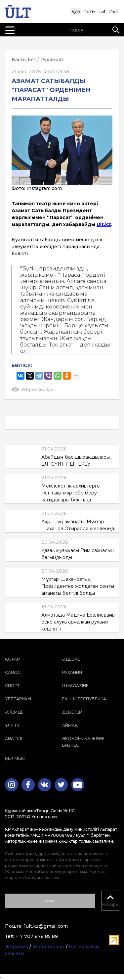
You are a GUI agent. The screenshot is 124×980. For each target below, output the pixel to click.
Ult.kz (104, 224)
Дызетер (72, 712)
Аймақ (70, 725)
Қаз (76, 12)
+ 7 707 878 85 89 (37, 936)
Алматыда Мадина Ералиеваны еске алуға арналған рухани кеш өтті (78, 622)
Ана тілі (14, 739)
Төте (89, 12)
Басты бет (24, 60)
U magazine (75, 686)
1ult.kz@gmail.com (46, 926)
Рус (114, 12)
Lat (102, 12)
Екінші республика (84, 699)
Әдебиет (72, 659)
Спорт (12, 686)
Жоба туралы (48, 947)
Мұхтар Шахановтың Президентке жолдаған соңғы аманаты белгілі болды (78, 586)
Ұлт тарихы (18, 699)
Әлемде (14, 712)
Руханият (52, 60)
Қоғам (13, 659)
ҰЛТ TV (12, 725)
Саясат (14, 672)
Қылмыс (15, 758)
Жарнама (17, 947)
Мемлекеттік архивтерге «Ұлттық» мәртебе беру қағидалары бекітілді (71, 493)
